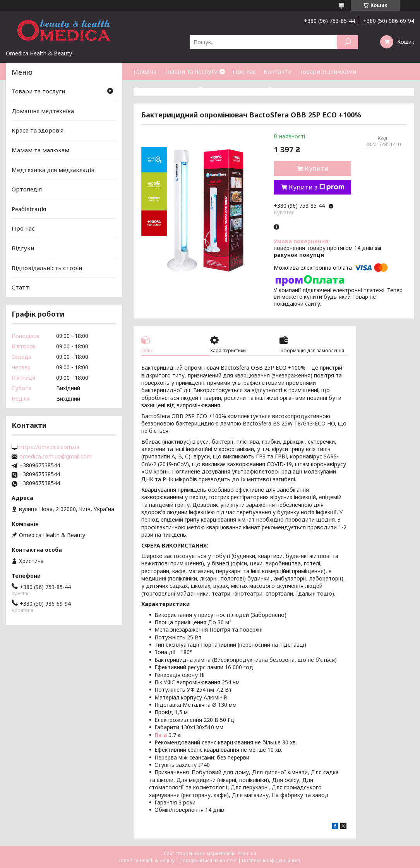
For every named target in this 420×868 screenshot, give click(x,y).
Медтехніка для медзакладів (53, 169)
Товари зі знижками (328, 71)
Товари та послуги (191, 71)
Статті (277, 89)
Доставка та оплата (162, 89)
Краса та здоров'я (38, 130)
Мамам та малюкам (40, 150)
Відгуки (23, 248)
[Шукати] (347, 42)
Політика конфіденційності (272, 860)
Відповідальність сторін (47, 268)
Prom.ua (247, 853)
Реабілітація (29, 209)
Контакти (278, 71)
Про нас (244, 71)
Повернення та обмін (229, 89)
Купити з (317, 187)
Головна (145, 71)
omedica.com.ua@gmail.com (56, 456)
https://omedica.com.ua (49, 447)
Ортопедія (27, 189)
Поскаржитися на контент (208, 860)
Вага (161, 735)
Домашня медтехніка (43, 111)
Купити (317, 169)
